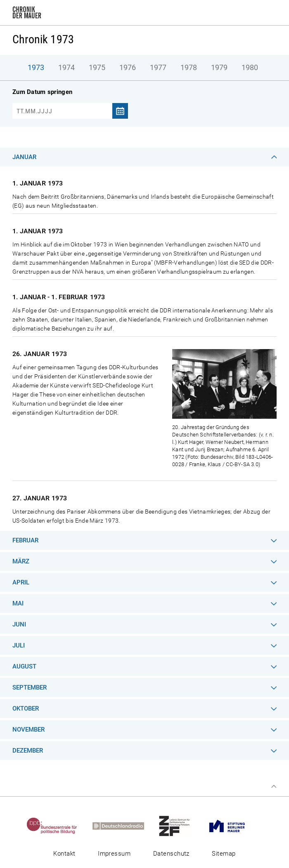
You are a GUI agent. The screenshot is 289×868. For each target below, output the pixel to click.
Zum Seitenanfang (274, 786)
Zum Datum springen (42, 92)
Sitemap (224, 854)
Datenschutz (171, 854)
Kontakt (64, 854)
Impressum (114, 854)
